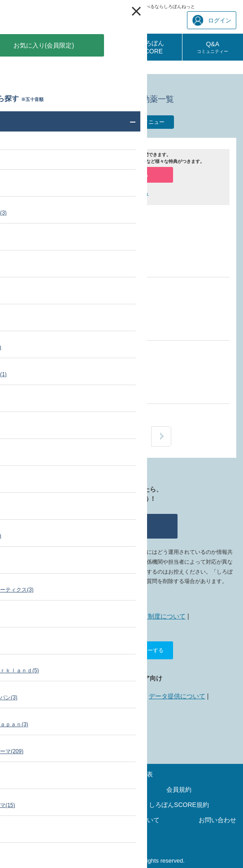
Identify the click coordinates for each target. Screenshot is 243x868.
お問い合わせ (217, 820)
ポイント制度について (154, 616)
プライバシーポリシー (45, 820)
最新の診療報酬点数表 (121, 774)
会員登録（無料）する (121, 175)
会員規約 (179, 789)
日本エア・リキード (95, 313)
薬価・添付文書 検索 (51, 67)
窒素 (74, 228)
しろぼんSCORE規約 (179, 805)
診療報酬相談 (91, 47)
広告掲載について (64, 696)
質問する (121, 526)
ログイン (212, 20)
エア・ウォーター (92, 376)
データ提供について (177, 696)
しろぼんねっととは (87, 616)
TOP (12, 67)
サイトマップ (64, 789)
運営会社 (121, 835)
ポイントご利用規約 (64, 805)
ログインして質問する (121, 193)
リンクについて (119, 696)
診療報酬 (30, 47)
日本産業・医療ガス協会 (102, 250)
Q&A (213, 47)
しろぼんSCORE (152, 47)
